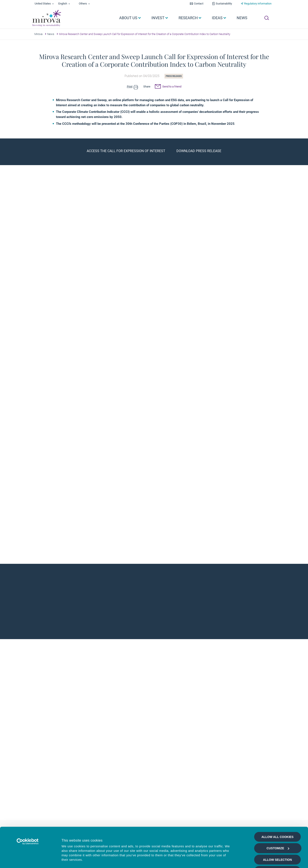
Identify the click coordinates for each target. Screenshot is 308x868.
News (51, 34)
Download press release (199, 151)
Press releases (174, 76)
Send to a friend (168, 87)
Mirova (38, 34)
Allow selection (277, 826)
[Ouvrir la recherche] (267, 18)
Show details (230, 860)
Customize (278, 814)
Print (132, 87)
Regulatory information (258, 4)
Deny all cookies (277, 837)
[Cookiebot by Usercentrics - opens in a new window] (28, 807)
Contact (199, 4)
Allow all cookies (277, 803)
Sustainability (224, 4)
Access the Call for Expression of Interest (126, 151)
